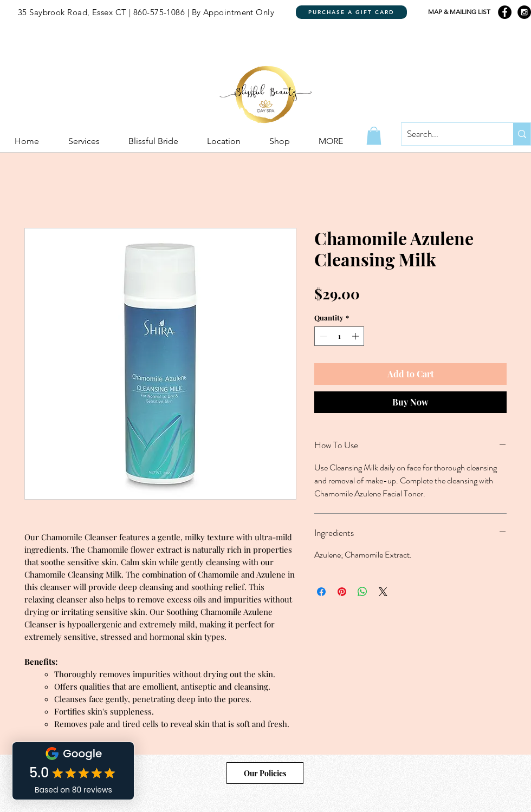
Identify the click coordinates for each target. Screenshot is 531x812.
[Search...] (449, 134)
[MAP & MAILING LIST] (459, 12)
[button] (374, 136)
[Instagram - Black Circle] (524, 12)
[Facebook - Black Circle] (505, 12)
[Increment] (357, 336)
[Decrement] (322, 336)
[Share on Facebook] (321, 592)
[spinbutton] (339, 336)
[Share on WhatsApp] (362, 592)
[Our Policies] (265, 773)
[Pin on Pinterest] (342, 592)
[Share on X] (383, 592)
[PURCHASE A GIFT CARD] (351, 12)
